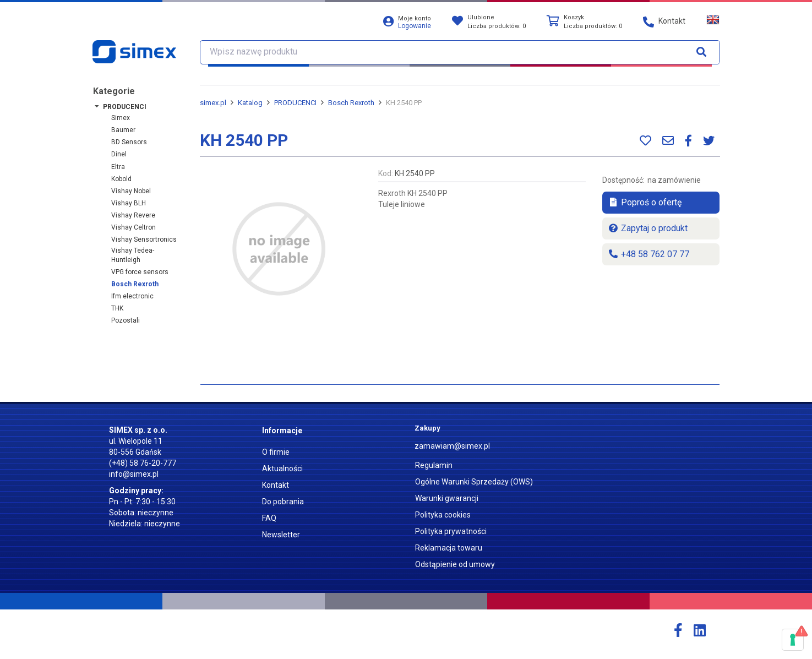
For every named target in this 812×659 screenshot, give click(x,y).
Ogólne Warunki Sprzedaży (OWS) (474, 482)
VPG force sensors (140, 272)
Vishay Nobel (131, 191)
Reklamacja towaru (449, 548)
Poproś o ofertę (645, 202)
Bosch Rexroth (135, 284)
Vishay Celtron (133, 227)
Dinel (119, 154)
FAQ (269, 518)
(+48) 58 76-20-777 (143, 463)
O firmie (276, 452)
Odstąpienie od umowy (455, 564)
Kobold (121, 179)
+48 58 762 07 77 (648, 254)
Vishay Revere (133, 215)
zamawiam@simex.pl (452, 446)
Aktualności (282, 469)
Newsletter (281, 535)
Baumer (123, 130)
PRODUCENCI (125, 107)
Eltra (118, 167)
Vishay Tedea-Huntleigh (133, 255)
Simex (121, 118)
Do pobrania (283, 502)
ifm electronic (132, 296)
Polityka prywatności (451, 531)
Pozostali (126, 320)
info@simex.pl (134, 474)
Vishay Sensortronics (144, 239)
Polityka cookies (443, 515)
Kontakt (276, 485)
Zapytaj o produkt (648, 228)
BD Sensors (129, 142)
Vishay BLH (129, 203)
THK (117, 308)
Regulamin (434, 465)
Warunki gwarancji (447, 498)
